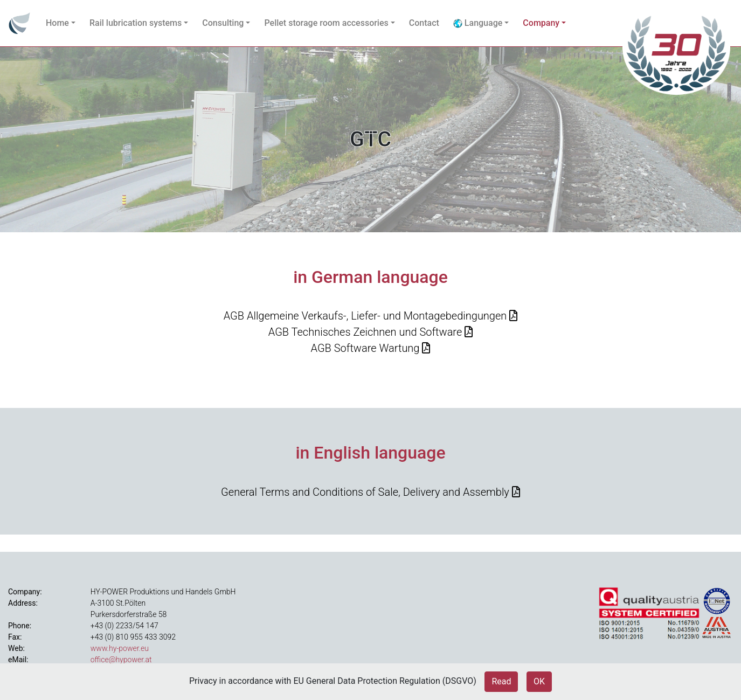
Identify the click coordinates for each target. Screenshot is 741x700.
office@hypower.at (121, 660)
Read (501, 681)
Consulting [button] (223, 23)
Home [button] (57, 23)
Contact (424, 23)
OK (539, 681)
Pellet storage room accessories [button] (326, 23)
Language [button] (478, 23)
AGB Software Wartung (365, 348)
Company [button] (541, 23)
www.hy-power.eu (120, 648)
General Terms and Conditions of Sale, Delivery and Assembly (365, 492)
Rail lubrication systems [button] (136, 23)
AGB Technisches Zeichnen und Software (365, 332)
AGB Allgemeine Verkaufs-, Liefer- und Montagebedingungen (365, 316)
